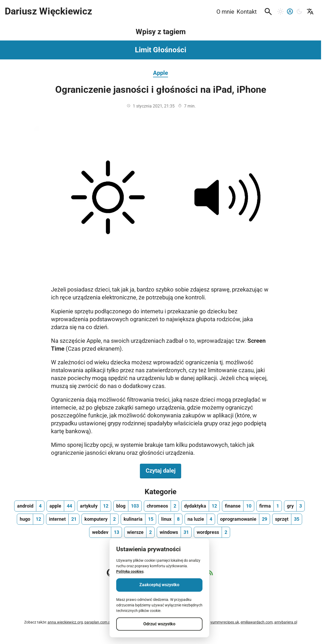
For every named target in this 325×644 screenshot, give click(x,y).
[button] (268, 12)
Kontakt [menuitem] (247, 12)
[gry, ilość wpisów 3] (294, 506)
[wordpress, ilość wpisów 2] (212, 532)
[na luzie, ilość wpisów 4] (200, 519)
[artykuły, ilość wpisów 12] (94, 506)
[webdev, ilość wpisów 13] (106, 532)
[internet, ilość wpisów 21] (63, 519)
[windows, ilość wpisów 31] (174, 532)
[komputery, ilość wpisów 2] (100, 519)
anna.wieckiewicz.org (65, 622)
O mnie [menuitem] (225, 12)
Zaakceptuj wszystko (159, 585)
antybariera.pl (286, 622)
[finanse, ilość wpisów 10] (238, 506)
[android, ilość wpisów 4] (29, 506)
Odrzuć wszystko (159, 624)
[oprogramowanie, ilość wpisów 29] (244, 519)
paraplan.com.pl (98, 622)
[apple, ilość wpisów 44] (61, 506)
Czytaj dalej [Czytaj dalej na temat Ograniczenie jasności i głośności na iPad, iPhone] (164, 470)
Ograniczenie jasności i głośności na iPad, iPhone (161, 90)
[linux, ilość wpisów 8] (170, 519)
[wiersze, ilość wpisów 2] (139, 532)
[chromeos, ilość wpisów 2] (161, 506)
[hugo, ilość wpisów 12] (30, 519)
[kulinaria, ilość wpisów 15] (138, 519)
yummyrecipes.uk (225, 622)
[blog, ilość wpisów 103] (128, 506)
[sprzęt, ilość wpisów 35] (287, 519)
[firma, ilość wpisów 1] (269, 506)
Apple (161, 73)
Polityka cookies (130, 571)
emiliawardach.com (257, 622)
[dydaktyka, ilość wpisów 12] (200, 506)
